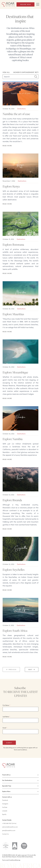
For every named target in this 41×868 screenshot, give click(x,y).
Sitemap (18, 860)
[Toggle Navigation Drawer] (38, 4)
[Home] (8, 4)
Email (5, 728)
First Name (6, 705)
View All (6, 72)
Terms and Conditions (9, 860)
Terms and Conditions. (21, 750)
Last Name (6, 717)
